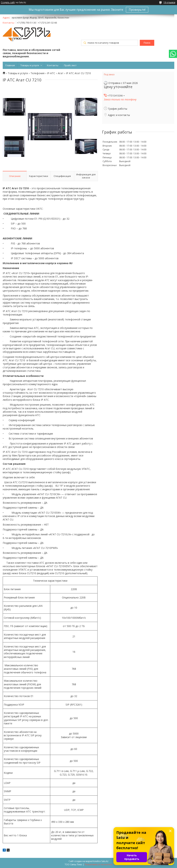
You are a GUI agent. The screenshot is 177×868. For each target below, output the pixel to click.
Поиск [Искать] (147, 43)
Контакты (53, 65)
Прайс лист (70, 65)
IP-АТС (51, 73)
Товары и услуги (30, 65)
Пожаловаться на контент (99, 864)
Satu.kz (105, 861)
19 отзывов (169, 2)
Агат (61, 73)
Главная (10, 65)
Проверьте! (137, 10)
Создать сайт (8, 3)
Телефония (37, 73)
